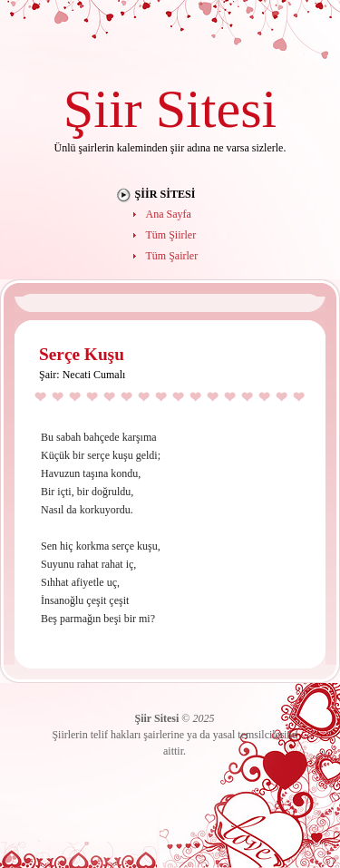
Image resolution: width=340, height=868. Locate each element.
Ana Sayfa (169, 214)
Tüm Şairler (172, 256)
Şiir (103, 108)
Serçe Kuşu (82, 354)
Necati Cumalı (94, 375)
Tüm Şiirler (171, 235)
